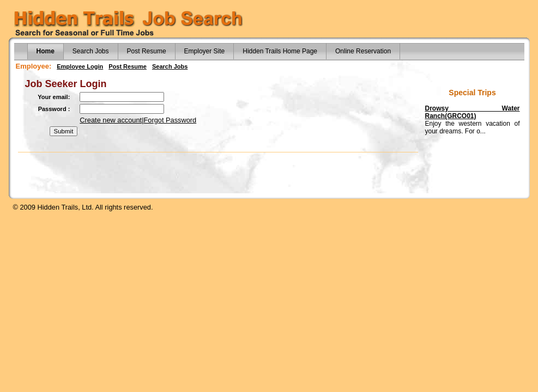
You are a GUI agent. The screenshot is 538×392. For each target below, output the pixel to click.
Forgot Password (170, 120)
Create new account (111, 120)
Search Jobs (91, 51)
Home (46, 51)
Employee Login (80, 66)
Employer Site (205, 51)
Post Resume (147, 51)
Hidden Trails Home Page (280, 51)
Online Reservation (363, 51)
